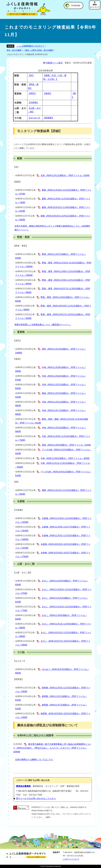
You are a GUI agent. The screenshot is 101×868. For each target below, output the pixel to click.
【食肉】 (47, 93)
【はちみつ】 (34, 118)
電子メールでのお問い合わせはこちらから (36, 798)
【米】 (31, 75)
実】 (26, 246)
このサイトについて (71, 859)
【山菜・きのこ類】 (23, 573)
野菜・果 (19, 246)
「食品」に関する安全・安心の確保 (38, 50)
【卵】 (16, 482)
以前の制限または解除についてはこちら (34, 759)
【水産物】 (33, 102)
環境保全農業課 (23, 786)
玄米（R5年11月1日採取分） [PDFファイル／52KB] (65, 175)
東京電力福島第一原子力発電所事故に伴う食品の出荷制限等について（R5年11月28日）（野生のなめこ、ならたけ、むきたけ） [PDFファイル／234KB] (52, 748)
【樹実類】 (49, 118)
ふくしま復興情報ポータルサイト (30, 46)
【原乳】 (32, 93)
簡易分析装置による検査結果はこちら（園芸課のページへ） (43, 325)
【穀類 (16, 182)
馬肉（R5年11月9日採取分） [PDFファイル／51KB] (66, 445)
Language (76, 5)
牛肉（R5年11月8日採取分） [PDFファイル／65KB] (65, 458)
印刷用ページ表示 (54, 63)
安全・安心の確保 (14, 50)
